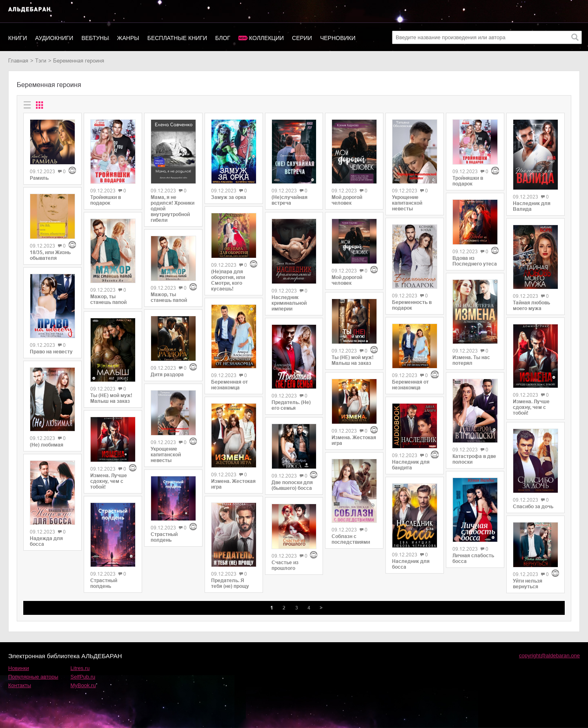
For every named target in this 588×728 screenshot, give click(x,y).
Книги (18, 38)
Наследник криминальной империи (289, 303)
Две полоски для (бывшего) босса (292, 485)
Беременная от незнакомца (229, 385)
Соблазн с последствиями (351, 539)
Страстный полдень (104, 583)
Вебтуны (95, 38)
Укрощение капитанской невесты (166, 455)
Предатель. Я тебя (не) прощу (230, 583)
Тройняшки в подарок (106, 200)
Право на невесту (51, 352)
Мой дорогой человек (347, 200)
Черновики (338, 38)
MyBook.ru (83, 685)
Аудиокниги (54, 38)
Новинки (19, 668)
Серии (302, 38)
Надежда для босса (46, 541)
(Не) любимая (47, 445)
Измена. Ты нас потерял (471, 360)
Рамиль (39, 178)
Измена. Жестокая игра (233, 484)
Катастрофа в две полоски (474, 459)
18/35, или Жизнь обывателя (50, 255)
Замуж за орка (229, 197)
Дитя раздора (167, 375)
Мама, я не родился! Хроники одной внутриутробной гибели (173, 209)
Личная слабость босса (473, 558)
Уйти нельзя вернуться (528, 584)
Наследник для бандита (411, 465)
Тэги (41, 61)
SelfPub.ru (83, 677)
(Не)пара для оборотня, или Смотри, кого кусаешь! (228, 280)
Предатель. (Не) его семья (291, 405)
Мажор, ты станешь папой (108, 299)
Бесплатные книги (177, 38)
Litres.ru (80, 668)
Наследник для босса (411, 564)
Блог (223, 38)
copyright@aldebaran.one (549, 655)
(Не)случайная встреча (290, 200)
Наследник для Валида (532, 206)
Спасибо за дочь (533, 507)
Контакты (20, 685)
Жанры (128, 38)
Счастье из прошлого (285, 565)
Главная (18, 61)
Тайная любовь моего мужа (531, 306)
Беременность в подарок (412, 305)
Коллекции (266, 38)
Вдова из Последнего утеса (475, 261)
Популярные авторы (33, 677)
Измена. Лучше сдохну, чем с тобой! (109, 481)
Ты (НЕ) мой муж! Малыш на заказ (111, 398)
